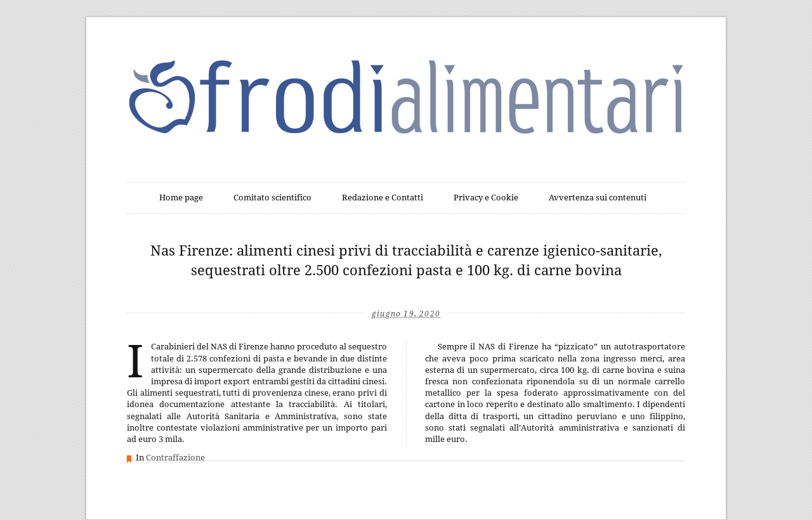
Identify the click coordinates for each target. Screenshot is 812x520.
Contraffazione (175, 458)
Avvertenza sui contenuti (598, 198)
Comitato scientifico (272, 198)
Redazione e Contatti (383, 198)
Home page (181, 198)
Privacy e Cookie (486, 198)
